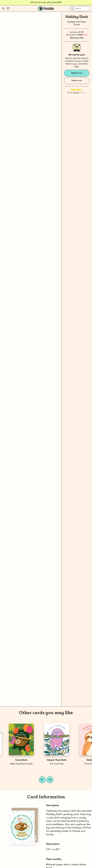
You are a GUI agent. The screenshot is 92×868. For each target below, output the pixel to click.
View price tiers (77, 38)
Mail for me (77, 73)
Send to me (77, 81)
